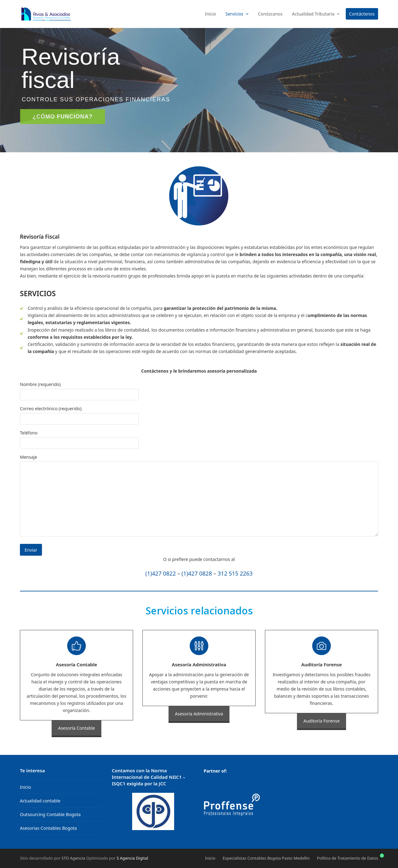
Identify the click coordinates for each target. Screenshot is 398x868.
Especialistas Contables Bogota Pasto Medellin (266, 858)
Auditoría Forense (322, 721)
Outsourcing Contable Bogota (50, 814)
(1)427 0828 (197, 573)
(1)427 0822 (161, 573)
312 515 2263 (235, 573)
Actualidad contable (40, 801)
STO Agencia (73, 858)
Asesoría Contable (77, 728)
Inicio (25, 787)
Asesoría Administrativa (199, 714)
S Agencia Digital (132, 858)
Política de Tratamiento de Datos (347, 858)
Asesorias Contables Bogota (48, 828)
